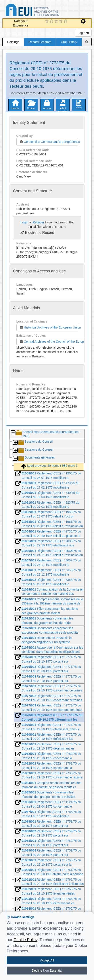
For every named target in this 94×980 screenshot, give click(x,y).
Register (38, 222)
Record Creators (40, 42)
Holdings (13, 42)
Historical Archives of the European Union (49, 327)
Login (83, 33)
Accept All (47, 960)
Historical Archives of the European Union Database (45, 11)
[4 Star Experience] (61, 21)
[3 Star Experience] (57, 21)
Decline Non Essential (47, 971)
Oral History (69, 42)
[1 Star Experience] (47, 21)
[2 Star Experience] (52, 21)
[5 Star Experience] (66, 21)
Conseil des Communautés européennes (49, 142)
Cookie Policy (25, 940)
